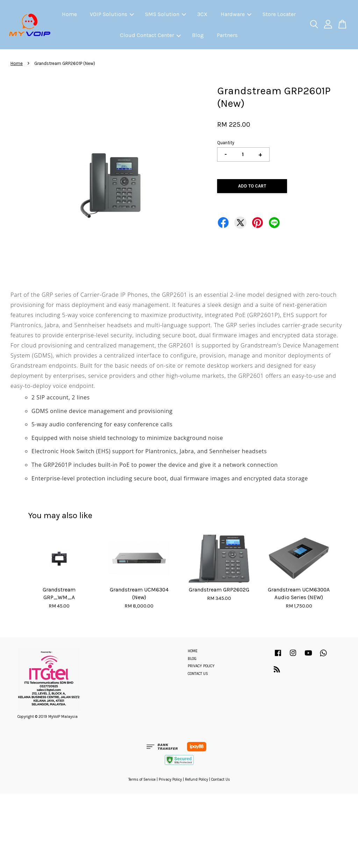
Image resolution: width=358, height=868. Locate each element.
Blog (198, 35)
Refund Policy (196, 779)
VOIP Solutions (112, 14)
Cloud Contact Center (150, 35)
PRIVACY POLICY (201, 666)
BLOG (192, 659)
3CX (202, 14)
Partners (227, 35)
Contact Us (221, 779)
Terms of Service (142, 779)
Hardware (236, 14)
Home (69, 14)
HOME (193, 651)
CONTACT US (198, 674)
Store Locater (279, 14)
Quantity (226, 143)
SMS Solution (166, 14)
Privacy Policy (170, 779)
